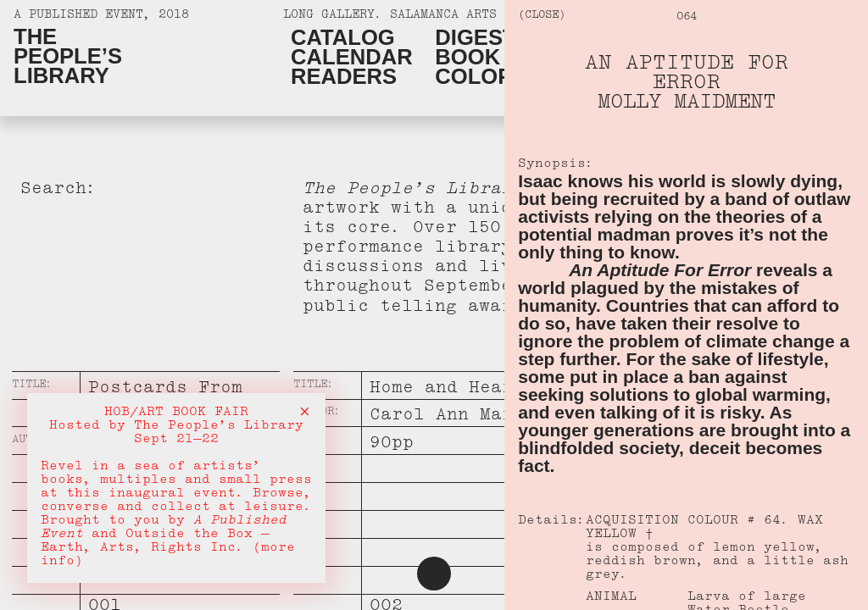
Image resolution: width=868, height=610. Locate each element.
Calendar (352, 57)
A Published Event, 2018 (101, 17)
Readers (344, 77)
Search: (59, 191)
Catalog (343, 38)
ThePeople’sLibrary (68, 56)
